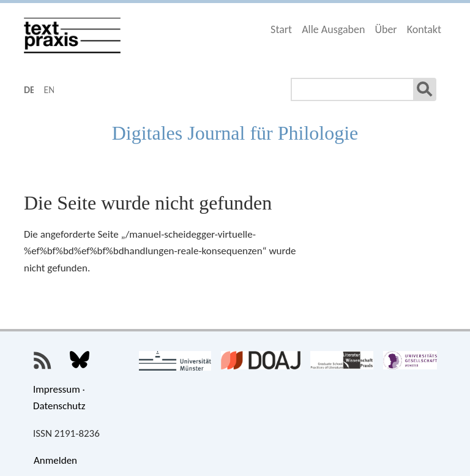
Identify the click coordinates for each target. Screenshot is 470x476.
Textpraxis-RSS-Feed (43, 361)
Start (281, 29)
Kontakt (424, 29)
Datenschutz (59, 406)
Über (386, 29)
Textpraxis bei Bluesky (80, 361)
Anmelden (55, 460)
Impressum (57, 389)
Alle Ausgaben (333, 29)
